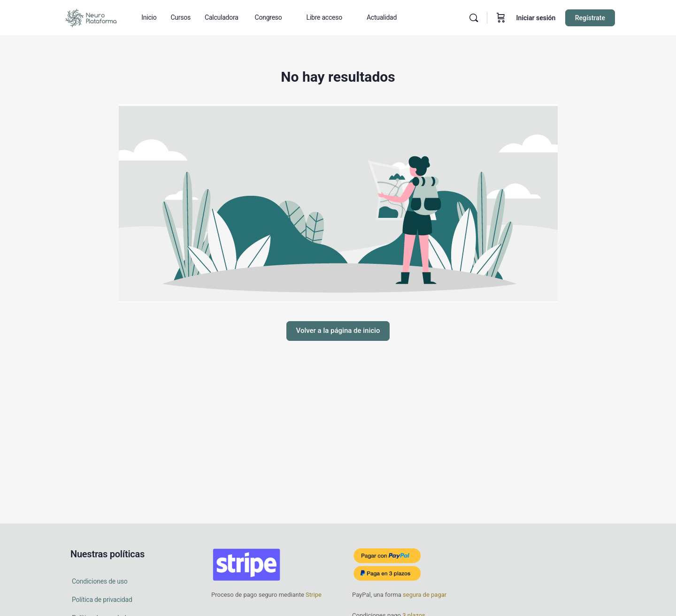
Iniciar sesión (536, 18)
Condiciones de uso (100, 581)
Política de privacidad (102, 600)
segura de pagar (424, 595)
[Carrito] (501, 18)
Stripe (314, 595)
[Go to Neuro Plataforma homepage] (91, 17)
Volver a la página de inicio (338, 331)
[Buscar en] (474, 18)
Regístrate (590, 18)
